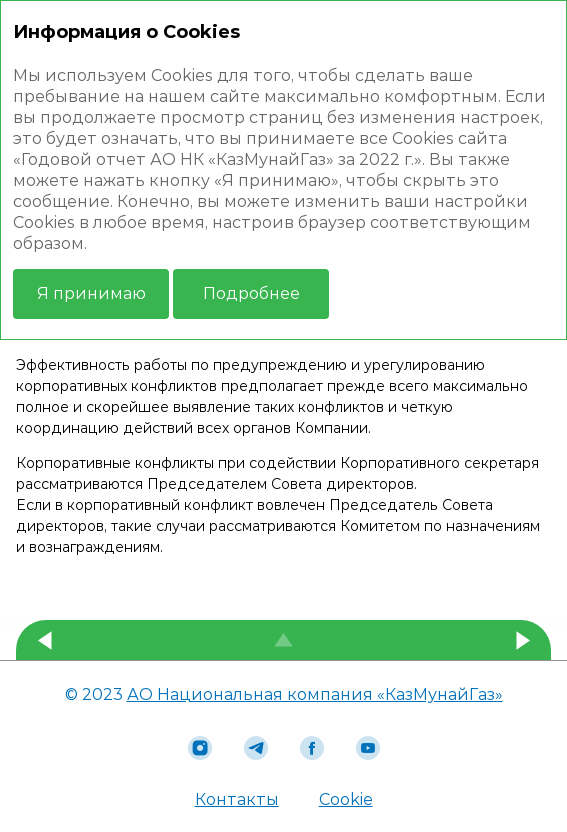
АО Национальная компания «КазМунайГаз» (315, 694)
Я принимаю (91, 293)
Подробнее (251, 293)
